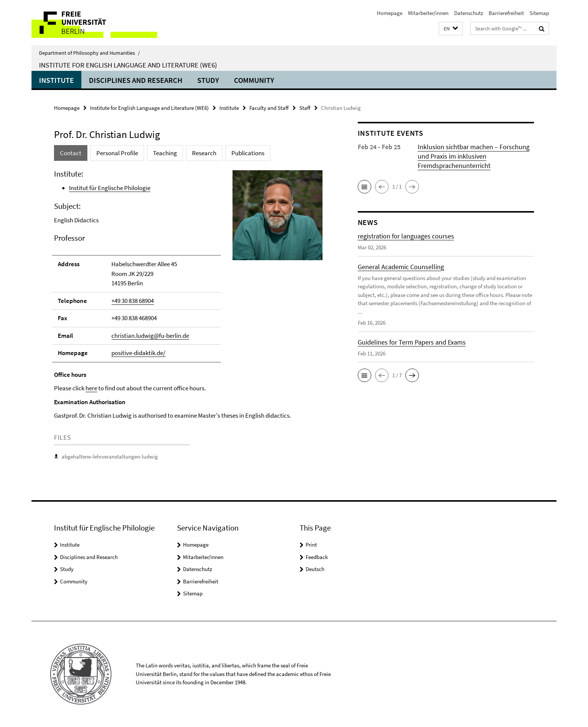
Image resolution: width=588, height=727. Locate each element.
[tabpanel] (192, 317)
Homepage (390, 13)
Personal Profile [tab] (117, 153)
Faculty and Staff (269, 108)
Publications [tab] (248, 153)
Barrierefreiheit (506, 13)
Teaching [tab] (165, 153)
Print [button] (311, 545)
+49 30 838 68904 (133, 301)
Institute (56, 80)
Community (254, 80)
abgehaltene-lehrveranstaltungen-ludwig (110, 456)
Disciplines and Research (136, 80)
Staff (305, 108)
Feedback (317, 557)
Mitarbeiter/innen (428, 13)
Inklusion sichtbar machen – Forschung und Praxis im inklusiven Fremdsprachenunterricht (474, 156)
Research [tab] (204, 153)
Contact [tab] (71, 153)
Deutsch (315, 569)
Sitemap (539, 13)
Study (208, 80)
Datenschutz (469, 13)
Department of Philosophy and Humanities (89, 53)
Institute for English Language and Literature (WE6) (128, 65)
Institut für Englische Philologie (110, 188)
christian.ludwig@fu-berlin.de (150, 336)
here (91, 388)
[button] (451, 29)
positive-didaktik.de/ (138, 353)
